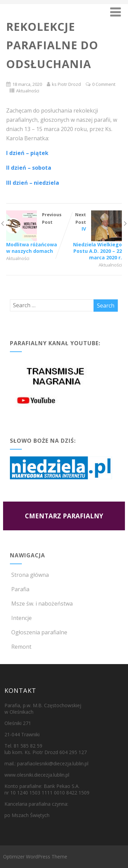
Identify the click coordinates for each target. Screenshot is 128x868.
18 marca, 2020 (27, 84)
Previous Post (35, 233)
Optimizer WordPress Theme (35, 857)
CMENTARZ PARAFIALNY (64, 516)
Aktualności (28, 91)
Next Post (93, 236)
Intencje (21, 618)
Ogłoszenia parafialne (39, 632)
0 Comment (104, 84)
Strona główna (29, 575)
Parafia (20, 589)
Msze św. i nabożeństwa (41, 604)
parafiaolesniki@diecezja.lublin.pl (53, 763)
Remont (21, 647)
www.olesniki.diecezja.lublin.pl (37, 775)
